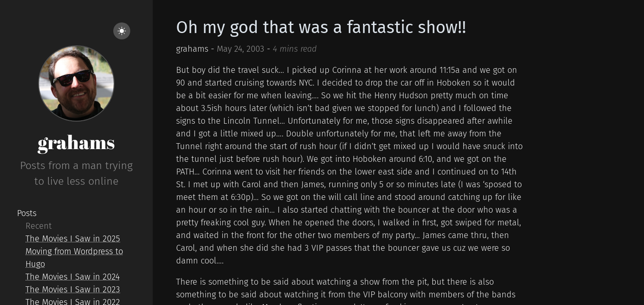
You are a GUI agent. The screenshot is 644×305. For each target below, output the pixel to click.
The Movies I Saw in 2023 (73, 289)
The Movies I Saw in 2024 (73, 277)
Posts (27, 213)
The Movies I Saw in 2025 (73, 238)
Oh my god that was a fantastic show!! (321, 28)
